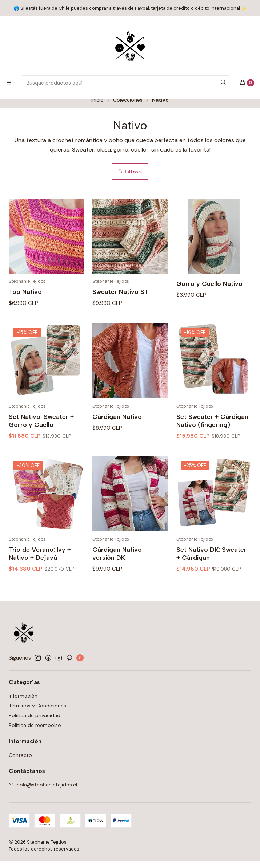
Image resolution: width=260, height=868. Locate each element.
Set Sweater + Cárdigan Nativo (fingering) (212, 443)
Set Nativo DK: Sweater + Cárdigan (211, 576)
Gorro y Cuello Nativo (209, 290)
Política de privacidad (35, 722)
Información (23, 702)
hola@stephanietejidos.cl (43, 791)
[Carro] (247, 83)
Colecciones (128, 107)
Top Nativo (25, 298)
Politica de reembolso (35, 732)
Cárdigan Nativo (117, 439)
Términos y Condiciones (37, 712)
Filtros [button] (129, 178)
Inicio (97, 107)
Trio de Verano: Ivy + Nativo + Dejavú (40, 576)
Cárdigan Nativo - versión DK (120, 576)
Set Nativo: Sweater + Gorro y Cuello (41, 443)
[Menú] (9, 83)
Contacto (20, 762)
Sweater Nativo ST (121, 298)
